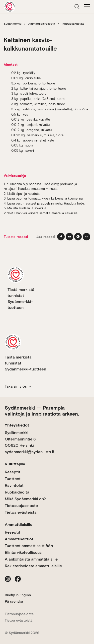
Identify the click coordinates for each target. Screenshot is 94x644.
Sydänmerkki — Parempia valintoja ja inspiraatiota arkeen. (42, 411)
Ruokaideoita (17, 492)
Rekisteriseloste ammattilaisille (33, 566)
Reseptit (13, 472)
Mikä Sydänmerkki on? (25, 499)
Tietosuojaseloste (21, 506)
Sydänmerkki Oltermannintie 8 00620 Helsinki (20, 439)
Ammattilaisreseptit (42, 24)
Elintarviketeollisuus (23, 552)
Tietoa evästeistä (21, 512)
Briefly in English (18, 595)
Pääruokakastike (73, 24)
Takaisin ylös (18, 386)
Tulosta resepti (16, 237)
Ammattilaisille (19, 525)
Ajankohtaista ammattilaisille (31, 559)
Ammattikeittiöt (19, 539)
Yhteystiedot (17, 425)
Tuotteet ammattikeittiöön (29, 546)
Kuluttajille (15, 464)
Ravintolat (14, 485)
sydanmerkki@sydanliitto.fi (29, 452)
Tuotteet (13, 479)
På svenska (14, 601)
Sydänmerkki (13, 24)
